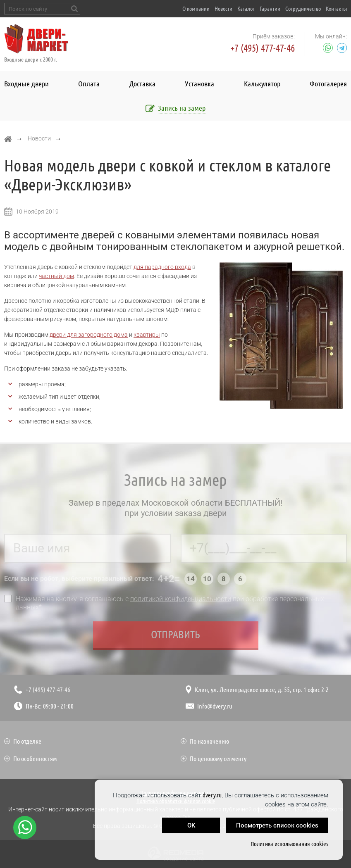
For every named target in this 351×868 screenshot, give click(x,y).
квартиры (147, 335)
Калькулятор (262, 83)
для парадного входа (162, 267)
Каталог (246, 9)
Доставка (142, 83)
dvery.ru (212, 795)
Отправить (175, 636)
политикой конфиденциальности (181, 600)
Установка (199, 83)
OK (191, 825)
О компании (196, 9)
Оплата (89, 83)
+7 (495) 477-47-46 (263, 48)
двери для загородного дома (89, 335)
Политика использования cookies (289, 844)
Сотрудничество (303, 9)
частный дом (56, 276)
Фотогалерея (328, 83)
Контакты (336, 9)
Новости (223, 9)
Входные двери (26, 83)
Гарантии (270, 9)
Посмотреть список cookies (277, 825)
